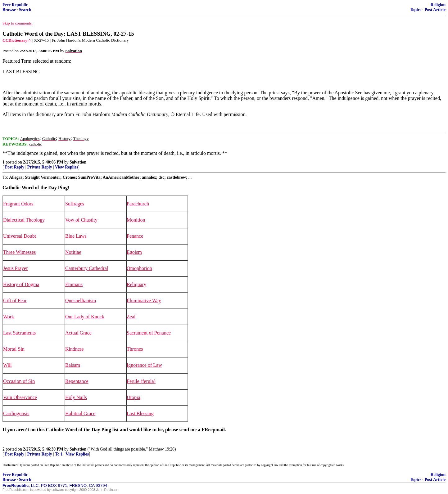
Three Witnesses (19, 252)
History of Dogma (21, 284)
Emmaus (74, 284)
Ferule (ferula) (141, 381)
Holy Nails (76, 397)
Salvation (78, 162)
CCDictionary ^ (17, 40)
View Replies (67, 167)
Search (25, 10)
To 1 (59, 454)
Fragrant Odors (18, 204)
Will (7, 365)
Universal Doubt (20, 236)
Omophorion (139, 268)
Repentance (77, 381)
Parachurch (138, 204)
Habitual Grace (80, 413)
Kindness (75, 349)
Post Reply (15, 167)
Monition (136, 220)
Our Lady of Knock (85, 317)
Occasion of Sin (19, 381)
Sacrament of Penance (149, 333)
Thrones (135, 349)
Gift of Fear (15, 301)
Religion (438, 5)
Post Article (435, 10)
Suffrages (75, 204)
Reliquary (136, 284)
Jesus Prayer (16, 268)
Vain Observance (20, 397)
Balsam (73, 365)
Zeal (131, 317)
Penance (135, 236)
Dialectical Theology (24, 220)
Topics (416, 10)
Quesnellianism (81, 301)
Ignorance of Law (144, 365)
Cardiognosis (16, 413)
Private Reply (40, 167)
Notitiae (73, 252)
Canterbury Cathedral (87, 268)
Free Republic (15, 5)
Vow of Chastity (81, 220)
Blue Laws (76, 236)
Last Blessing (140, 413)
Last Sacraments (19, 333)
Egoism (134, 252)
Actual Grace (78, 333)
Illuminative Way (144, 301)
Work (9, 317)
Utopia (133, 397)
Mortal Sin (14, 349)
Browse (9, 10)
